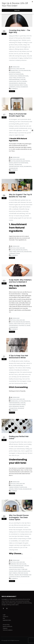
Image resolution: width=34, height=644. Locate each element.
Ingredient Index (7, 620)
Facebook (3, 608)
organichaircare (14, 85)
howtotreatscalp (19, 324)
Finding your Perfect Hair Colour (19, 438)
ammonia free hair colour (18, 564)
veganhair (21, 408)
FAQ (4, 618)
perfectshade (23, 85)
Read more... (12, 91)
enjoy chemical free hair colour (18, 573)
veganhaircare (13, 168)
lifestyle (19, 81)
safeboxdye (12, 87)
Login (4, 615)
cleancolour (13, 76)
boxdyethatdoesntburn (16, 74)
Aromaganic (16, 67)
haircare (23, 80)
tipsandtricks (13, 408)
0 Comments (14, 89)
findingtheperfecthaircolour (18, 487)
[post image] (17, 20)
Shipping (5, 628)
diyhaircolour (21, 78)
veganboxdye (24, 87)
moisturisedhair (14, 406)
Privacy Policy (6, 625)
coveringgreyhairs (23, 76)
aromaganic (14, 70)
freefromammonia (14, 80)
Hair (17, 69)
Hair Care (22, 69)
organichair (22, 83)
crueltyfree (12, 78)
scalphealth (22, 325)
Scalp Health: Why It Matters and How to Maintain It (20, 281)
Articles (13, 69)
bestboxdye (12, 72)
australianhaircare (25, 70)
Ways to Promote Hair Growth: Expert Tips (18, 115)
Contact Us (6, 617)
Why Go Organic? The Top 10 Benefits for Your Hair (20, 196)
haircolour (12, 81)
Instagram (7, 608)
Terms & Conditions (8, 630)
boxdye (18, 72)
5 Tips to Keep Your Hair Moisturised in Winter (19, 357)
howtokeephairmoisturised (17, 405)
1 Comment (14, 491)
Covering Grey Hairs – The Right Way (19, 31)
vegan (18, 87)
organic (25, 81)
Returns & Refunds (8, 626)
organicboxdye (13, 83)
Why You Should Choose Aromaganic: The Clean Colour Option (19, 517)
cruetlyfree (17, 571)
